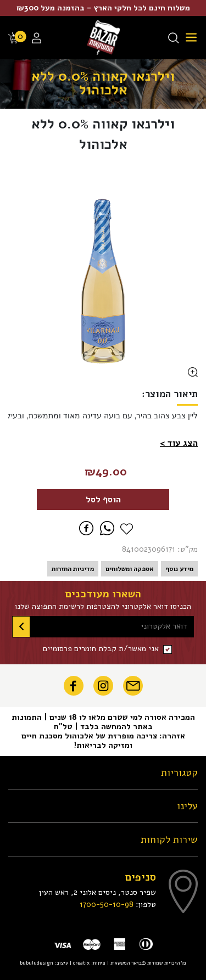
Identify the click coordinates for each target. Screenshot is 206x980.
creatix (81, 963)
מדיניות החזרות (73, 569)
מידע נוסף (179, 569)
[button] (179, 443)
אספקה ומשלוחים (130, 569)
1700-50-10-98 (107, 904)
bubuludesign (37, 963)
